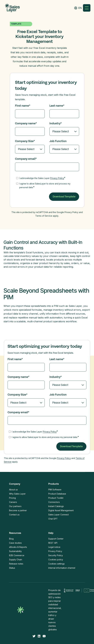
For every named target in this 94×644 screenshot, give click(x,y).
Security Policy (56, 555)
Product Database (57, 494)
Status (12, 568)
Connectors (54, 502)
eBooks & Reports (18, 547)
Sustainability (15, 551)
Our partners (15, 506)
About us (13, 490)
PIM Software (55, 490)
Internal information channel (62, 568)
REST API (53, 543)
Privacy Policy (57, 178)
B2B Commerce (17, 555)
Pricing (12, 498)
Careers (13, 502)
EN (80, 8)
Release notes (16, 564)
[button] (87, 8)
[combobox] (80, 8)
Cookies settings (56, 564)
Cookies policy (56, 560)
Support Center (56, 539)
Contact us (14, 515)
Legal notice (54, 547)
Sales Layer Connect (58, 515)
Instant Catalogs (56, 506)
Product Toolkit (56, 498)
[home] (12, 8)
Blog (11, 539)
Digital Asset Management (61, 510)
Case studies (15, 543)
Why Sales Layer (17, 494)
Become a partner (18, 510)
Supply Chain (16, 560)
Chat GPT (53, 519)
